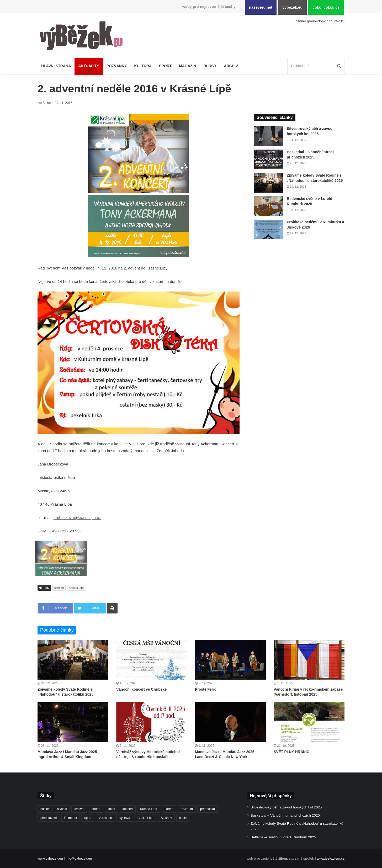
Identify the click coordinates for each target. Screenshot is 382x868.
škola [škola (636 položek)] (183, 818)
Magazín (187, 66)
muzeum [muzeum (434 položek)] (187, 809)
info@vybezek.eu (79, 858)
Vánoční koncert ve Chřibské (141, 689)
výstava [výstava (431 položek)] (125, 818)
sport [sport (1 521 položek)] (88, 818)
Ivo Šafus (44, 103)
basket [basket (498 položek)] (45, 809)
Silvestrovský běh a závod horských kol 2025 (286, 807)
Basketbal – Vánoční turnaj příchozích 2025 (285, 815)
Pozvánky (117, 66)
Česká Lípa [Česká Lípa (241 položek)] (145, 818)
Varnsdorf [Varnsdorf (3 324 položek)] (105, 818)
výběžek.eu (292, 7)
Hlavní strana (56, 66)
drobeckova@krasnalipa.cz (77, 518)
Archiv (231, 66)
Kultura (143, 66)
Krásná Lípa (76, 588)
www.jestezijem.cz (331, 858)
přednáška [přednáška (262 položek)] (208, 809)
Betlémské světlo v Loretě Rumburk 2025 (283, 837)
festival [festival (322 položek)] (79, 809)
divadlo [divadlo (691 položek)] (62, 809)
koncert (59, 588)
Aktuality (89, 66)
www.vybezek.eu (50, 858)
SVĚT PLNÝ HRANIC (291, 752)
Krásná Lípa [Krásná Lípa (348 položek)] (149, 809)
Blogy (210, 66)
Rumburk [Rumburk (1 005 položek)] (71, 818)
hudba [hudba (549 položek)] (96, 809)
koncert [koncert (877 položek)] (128, 809)
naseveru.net (261, 7)
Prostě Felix (205, 689)
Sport (165, 66)
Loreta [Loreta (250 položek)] (169, 809)
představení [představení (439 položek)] (49, 818)
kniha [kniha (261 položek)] (111, 809)
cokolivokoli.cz (326, 7)
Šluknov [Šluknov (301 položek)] (166, 818)
